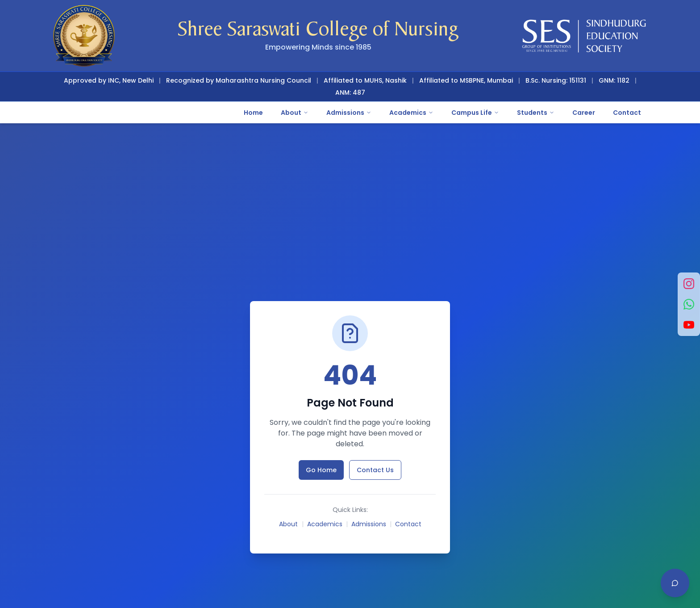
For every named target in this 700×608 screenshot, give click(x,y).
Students (536, 113)
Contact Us (375, 470)
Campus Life (475, 113)
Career (584, 113)
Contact (627, 113)
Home (253, 113)
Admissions (349, 113)
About (295, 113)
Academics (411, 113)
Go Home (321, 470)
